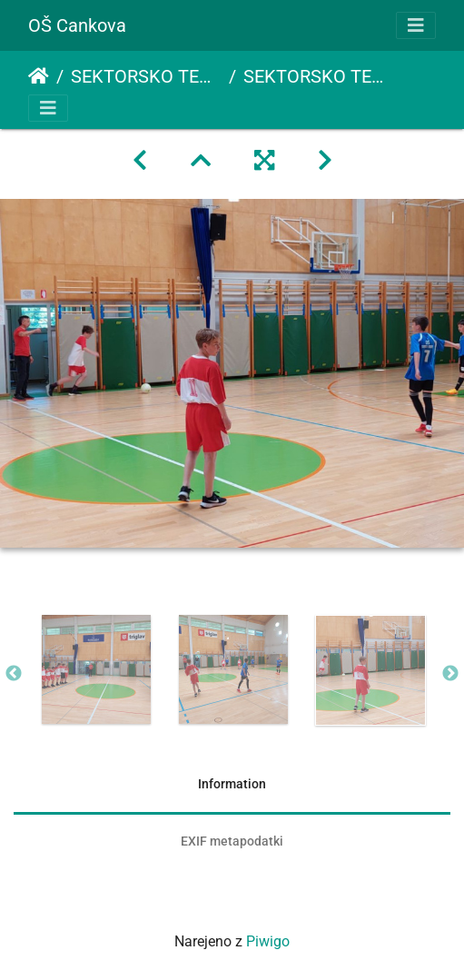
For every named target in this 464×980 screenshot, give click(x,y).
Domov (39, 76)
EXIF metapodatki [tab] (232, 841)
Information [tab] (232, 784)
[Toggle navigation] (416, 25)
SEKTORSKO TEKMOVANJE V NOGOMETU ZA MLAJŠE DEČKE (146, 76)
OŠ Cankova (77, 25)
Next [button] (450, 674)
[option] (96, 669)
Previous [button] (14, 674)
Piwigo (268, 941)
